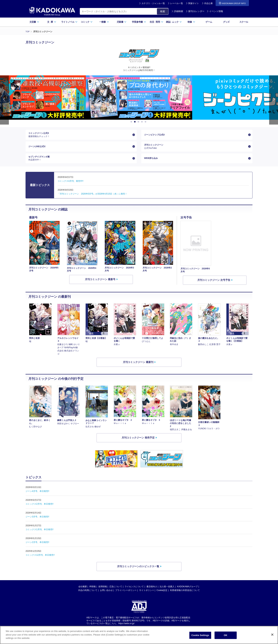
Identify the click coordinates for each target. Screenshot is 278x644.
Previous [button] (4, 100)
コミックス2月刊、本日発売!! (39, 509)
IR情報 (93, 592)
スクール (244, 22)
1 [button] (132, 122)
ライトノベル (69, 22)
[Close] (272, 635)
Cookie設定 (162, 595)
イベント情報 (215, 11)
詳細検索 (177, 11)
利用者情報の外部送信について (185, 595)
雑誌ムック (174, 22)
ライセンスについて (134, 592)
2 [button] (135, 122)
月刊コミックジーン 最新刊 (138, 367)
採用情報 (103, 592)
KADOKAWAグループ (187, 592)
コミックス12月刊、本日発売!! (40, 560)
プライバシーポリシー (126, 595)
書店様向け (152, 592)
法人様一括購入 (167, 592)
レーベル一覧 (177, 3)
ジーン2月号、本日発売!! (37, 547)
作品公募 (208, 3)
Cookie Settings (200, 635)
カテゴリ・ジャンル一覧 (153, 3)
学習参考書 (139, 22)
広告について (116, 592)
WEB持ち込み (152, 162)
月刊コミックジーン (195, 149)
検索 (163, 11)
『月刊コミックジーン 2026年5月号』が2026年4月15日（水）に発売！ (92, 199)
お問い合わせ (106, 595)
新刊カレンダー (195, 11)
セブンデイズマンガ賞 (80, 163)
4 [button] (143, 122)
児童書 (122, 22)
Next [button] (274, 100)
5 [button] (146, 122)
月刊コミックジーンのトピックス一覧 (138, 571)
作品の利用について (88, 595)
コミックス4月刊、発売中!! (70, 186)
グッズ (226, 22)
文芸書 (34, 22)
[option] (139, 97)
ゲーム (209, 22)
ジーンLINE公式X (38, 149)
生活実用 (156, 22)
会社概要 (83, 592)
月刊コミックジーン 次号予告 (214, 285)
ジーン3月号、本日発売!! (37, 522)
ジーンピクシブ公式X (156, 135)
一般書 (104, 22)
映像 (191, 22)
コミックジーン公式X (80, 135)
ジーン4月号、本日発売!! (37, 496)
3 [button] (139, 122)
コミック (87, 22)
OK (226, 635)
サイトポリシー (147, 595)
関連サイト (194, 3)
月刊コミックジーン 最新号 (100, 284)
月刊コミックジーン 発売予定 (138, 443)
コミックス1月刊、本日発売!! (39, 535)
